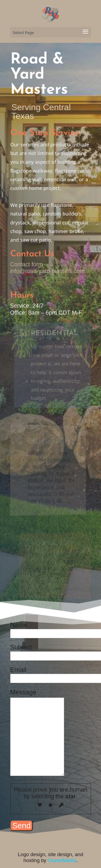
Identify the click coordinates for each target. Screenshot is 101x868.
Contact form (27, 264)
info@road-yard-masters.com (48, 271)
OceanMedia (62, 860)
